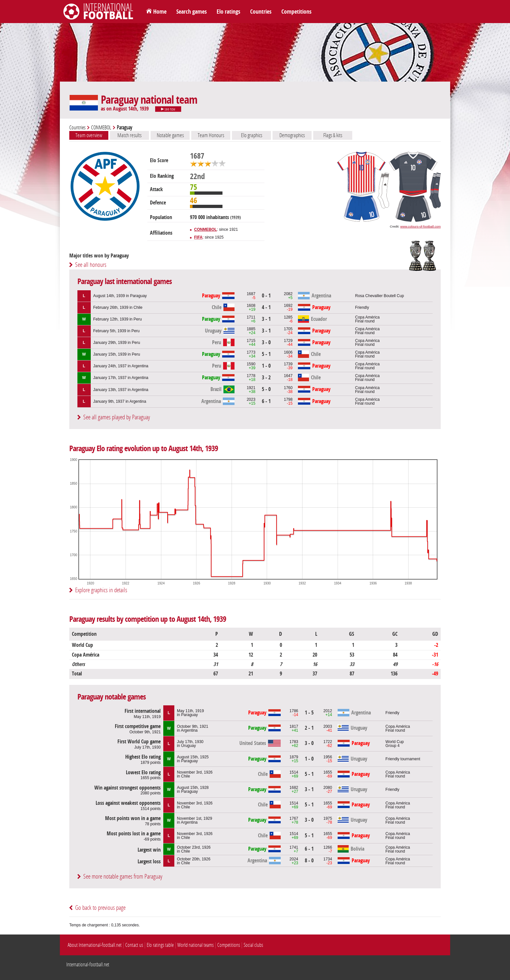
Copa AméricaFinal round (367, 319)
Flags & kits (333, 135)
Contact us (134, 945)
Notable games (170, 135)
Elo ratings (228, 12)
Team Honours (211, 135)
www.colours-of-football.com (421, 226)
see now (168, 109)
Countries (261, 12)
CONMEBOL (101, 128)
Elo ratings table (160, 945)
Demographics (292, 135)
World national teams (195, 945)
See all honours (91, 265)
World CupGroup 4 (395, 744)
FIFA (198, 237)
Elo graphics (252, 135)
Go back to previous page (100, 908)
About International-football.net (95, 945)
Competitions (296, 12)
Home (160, 12)
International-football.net (88, 965)
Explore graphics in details (101, 590)
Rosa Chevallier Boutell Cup (380, 296)
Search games (192, 12)
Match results (129, 135)
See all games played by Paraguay (117, 417)
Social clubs (253, 945)
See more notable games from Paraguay (123, 876)
